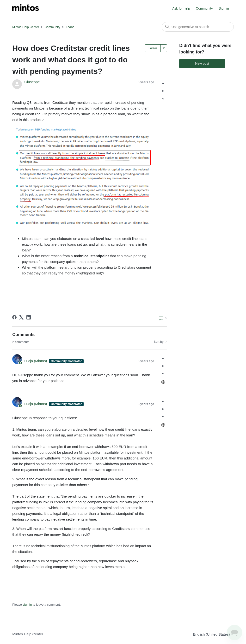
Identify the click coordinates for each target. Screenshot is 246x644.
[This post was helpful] (163, 84)
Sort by (161, 342)
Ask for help (181, 8)
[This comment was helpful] (163, 358)
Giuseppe (32, 82)
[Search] (198, 27)
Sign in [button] (224, 8)
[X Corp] (21, 317)
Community (204, 8)
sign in (27, 605)
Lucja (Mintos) (36, 361)
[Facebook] (14, 317)
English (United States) (213, 634)
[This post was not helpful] (163, 99)
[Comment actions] (163, 382)
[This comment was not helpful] (163, 374)
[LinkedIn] (29, 317)
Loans (70, 27)
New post (202, 64)
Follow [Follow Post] (153, 48)
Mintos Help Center (26, 27)
